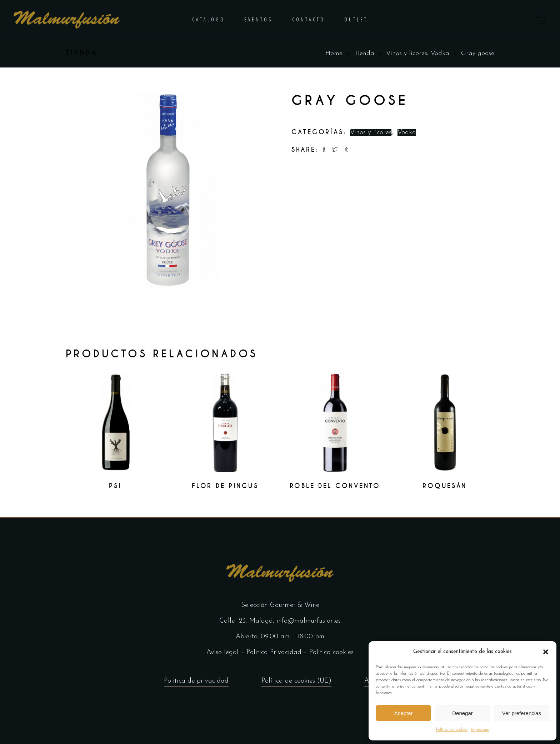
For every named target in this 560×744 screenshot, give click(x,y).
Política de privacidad (196, 683)
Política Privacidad (274, 652)
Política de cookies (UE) (296, 683)
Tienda (364, 53)
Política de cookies (452, 730)
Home (334, 53)
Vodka (440, 53)
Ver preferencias (522, 713)
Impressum (480, 730)
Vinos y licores (407, 53)
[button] (546, 652)
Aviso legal (222, 652)
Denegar (462, 713)
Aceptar (404, 713)
